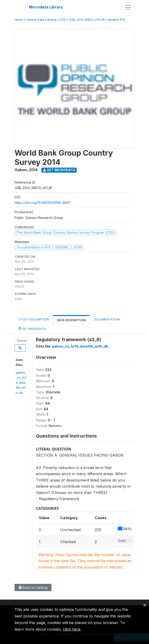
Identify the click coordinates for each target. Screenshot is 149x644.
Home (19, 20)
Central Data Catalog (41, 20)
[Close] (145, 605)
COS (63, 20)
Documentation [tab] (107, 319)
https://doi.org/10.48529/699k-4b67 (43, 203)
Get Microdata (59, 170)
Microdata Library (46, 7)
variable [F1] (116, 20)
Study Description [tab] (34, 319)
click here (72, 629)
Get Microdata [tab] (32, 329)
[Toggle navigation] (128, 7)
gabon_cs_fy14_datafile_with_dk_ (21, 383)
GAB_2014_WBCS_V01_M (86, 20)
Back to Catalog (33, 587)
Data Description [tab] (71, 320)
